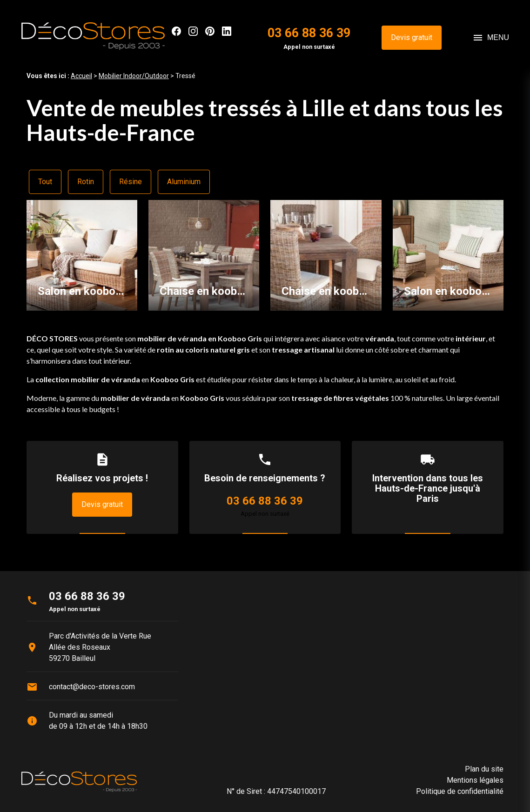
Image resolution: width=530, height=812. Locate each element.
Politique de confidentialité (460, 791)
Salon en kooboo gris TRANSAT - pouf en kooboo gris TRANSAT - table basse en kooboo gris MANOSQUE (82, 291)
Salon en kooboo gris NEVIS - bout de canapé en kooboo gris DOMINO (448, 291)
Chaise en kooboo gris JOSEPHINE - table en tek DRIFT (204, 291)
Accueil (81, 76)
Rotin (86, 182)
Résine (131, 182)
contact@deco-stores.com (92, 687)
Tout (45, 182)
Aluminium (184, 182)
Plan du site (484, 769)
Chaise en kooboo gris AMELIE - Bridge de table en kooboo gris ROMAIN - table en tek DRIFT (326, 291)
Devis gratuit (412, 37)
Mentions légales (475, 780)
